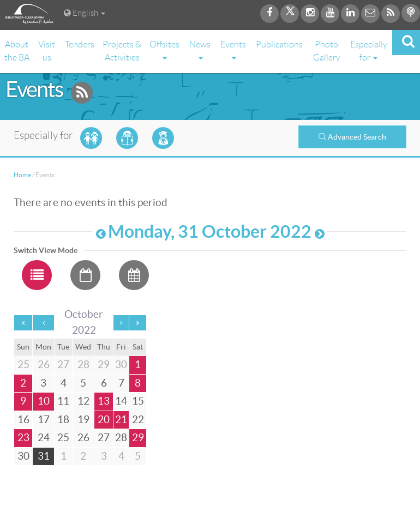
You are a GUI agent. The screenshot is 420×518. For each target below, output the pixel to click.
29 (138, 438)
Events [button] (233, 50)
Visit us (47, 51)
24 (44, 438)
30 (23, 456)
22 (138, 420)
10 (44, 401)
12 (83, 401)
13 (104, 401)
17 (44, 420)
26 (83, 438)
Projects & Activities (122, 51)
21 (121, 420)
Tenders (80, 44)
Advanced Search (352, 137)
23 (23, 438)
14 (121, 401)
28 (121, 438)
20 (104, 420)
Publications (279, 44)
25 (63, 438)
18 (63, 420)
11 (63, 401)
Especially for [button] (369, 51)
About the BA (17, 51)
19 (83, 420)
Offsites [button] (164, 50)
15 (138, 401)
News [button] (200, 50)
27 (104, 438)
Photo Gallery (327, 51)
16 (23, 420)
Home (22, 175)
